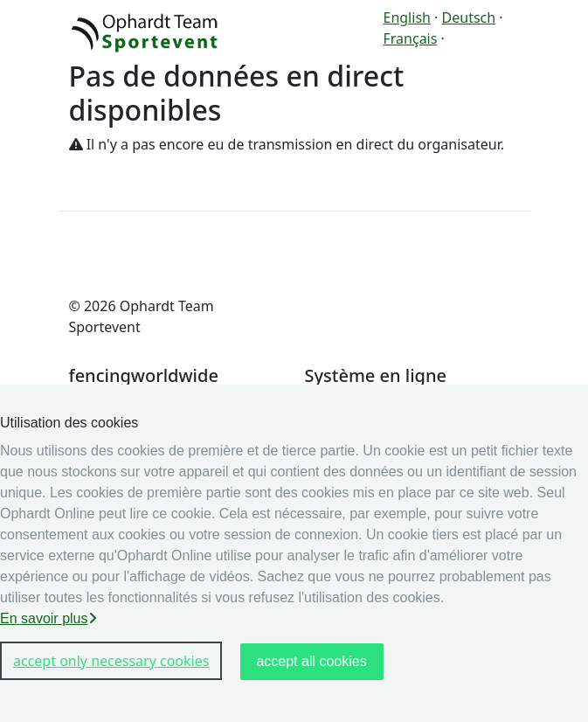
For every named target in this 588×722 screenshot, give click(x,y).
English (407, 17)
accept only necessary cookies (111, 661)
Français (411, 38)
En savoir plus (48, 618)
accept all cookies (311, 661)
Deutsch (469, 17)
